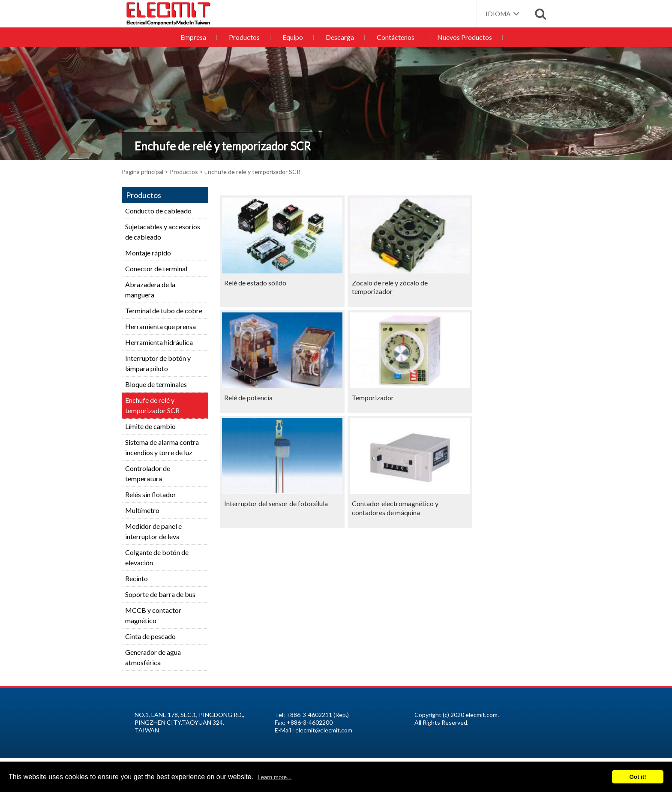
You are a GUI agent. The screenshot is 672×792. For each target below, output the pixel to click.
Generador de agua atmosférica (153, 657)
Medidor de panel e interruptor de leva (153, 531)
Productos (246, 37)
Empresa (196, 37)
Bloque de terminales (156, 384)
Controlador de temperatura (148, 473)
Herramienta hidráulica (159, 342)
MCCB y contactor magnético (153, 615)
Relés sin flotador (151, 494)
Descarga (339, 37)
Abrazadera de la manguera (150, 289)
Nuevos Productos (461, 37)
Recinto (136, 578)
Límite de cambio (150, 426)
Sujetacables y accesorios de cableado (163, 232)
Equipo (293, 37)
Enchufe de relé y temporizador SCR (152, 405)
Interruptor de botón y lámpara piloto (158, 363)
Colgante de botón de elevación (157, 557)
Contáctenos (393, 37)
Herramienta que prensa (160, 326)
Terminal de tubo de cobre (164, 310)
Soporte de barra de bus (160, 594)
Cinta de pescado (150, 636)
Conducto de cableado (158, 211)
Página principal (142, 172)
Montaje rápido (148, 253)
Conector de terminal (156, 268)
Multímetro (142, 510)
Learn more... (274, 777)
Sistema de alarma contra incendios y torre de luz (162, 447)
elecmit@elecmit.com (324, 730)
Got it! (637, 777)
